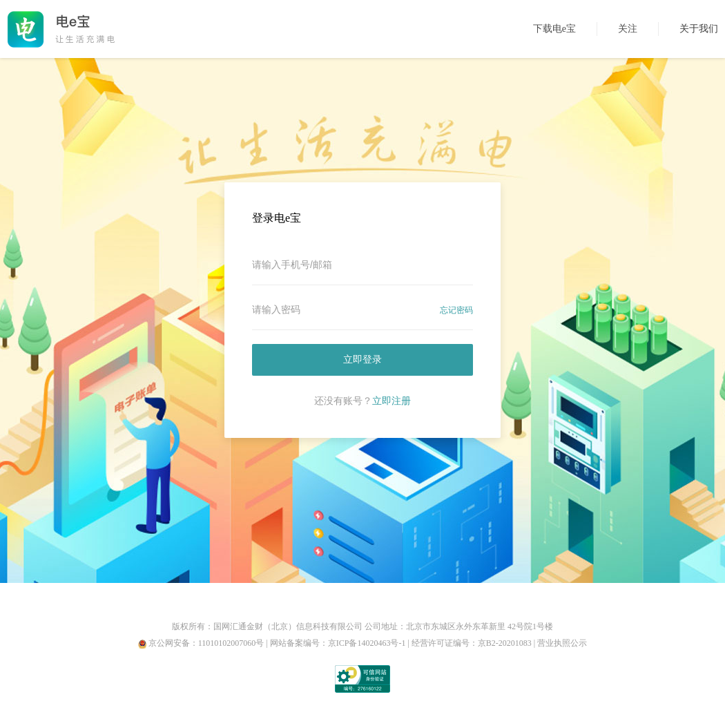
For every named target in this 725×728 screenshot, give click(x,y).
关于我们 (699, 29)
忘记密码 (456, 310)
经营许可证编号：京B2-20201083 (472, 643)
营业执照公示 (562, 643)
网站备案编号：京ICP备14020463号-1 (338, 643)
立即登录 (362, 360)
